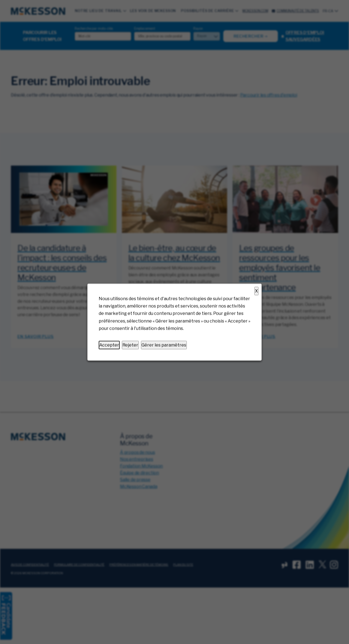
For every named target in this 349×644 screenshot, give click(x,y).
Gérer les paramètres (164, 345)
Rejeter (130, 345)
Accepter (109, 345)
